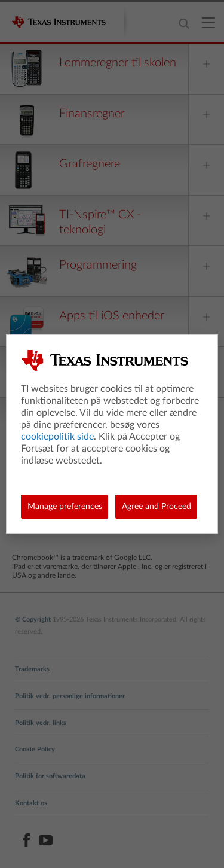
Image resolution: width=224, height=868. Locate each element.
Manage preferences (65, 507)
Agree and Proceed (157, 507)
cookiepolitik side (57, 437)
